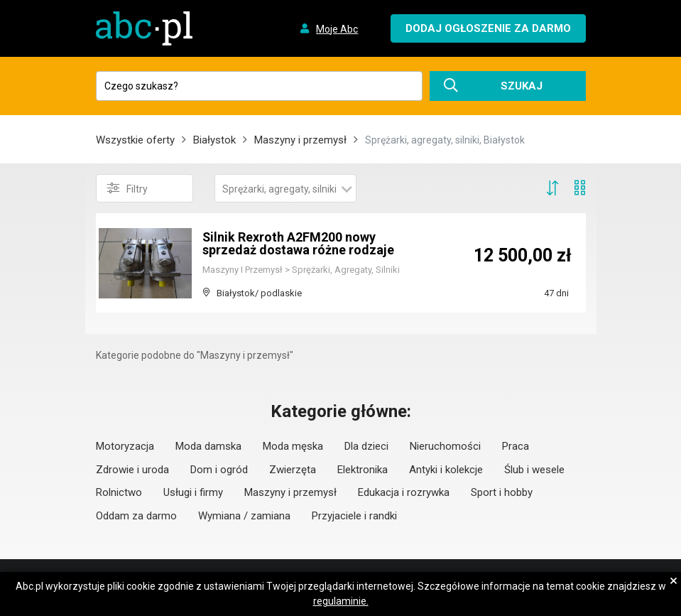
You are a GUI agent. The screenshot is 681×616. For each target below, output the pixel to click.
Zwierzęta (293, 470)
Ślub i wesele (534, 470)
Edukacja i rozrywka (404, 492)
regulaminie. (341, 601)
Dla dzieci (366, 446)
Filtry (127, 188)
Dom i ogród (219, 470)
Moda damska (208, 446)
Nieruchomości (445, 446)
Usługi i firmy (193, 492)
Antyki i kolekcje (446, 470)
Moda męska (293, 446)
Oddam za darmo (136, 516)
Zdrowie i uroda (132, 470)
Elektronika (363, 470)
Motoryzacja (125, 446)
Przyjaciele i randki (354, 516)
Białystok (214, 140)
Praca (516, 446)
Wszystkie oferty (135, 140)
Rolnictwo (119, 492)
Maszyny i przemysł (300, 140)
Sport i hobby (502, 492)
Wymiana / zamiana (244, 516)
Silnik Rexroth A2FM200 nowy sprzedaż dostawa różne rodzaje (298, 243)
